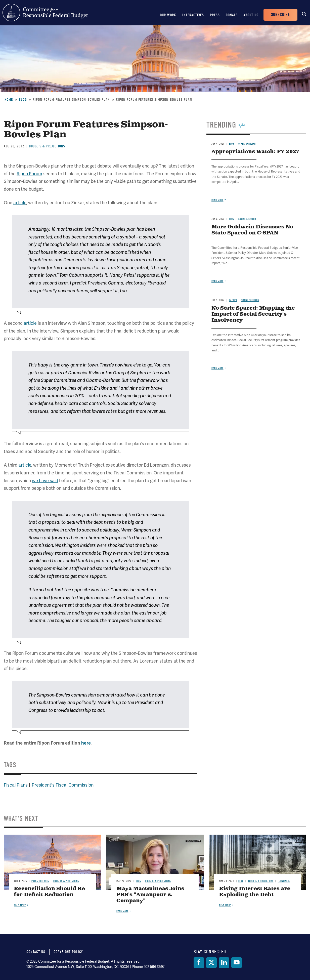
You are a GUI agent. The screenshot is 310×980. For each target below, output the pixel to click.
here (86, 743)
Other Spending (247, 144)
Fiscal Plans (16, 785)
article (20, 203)
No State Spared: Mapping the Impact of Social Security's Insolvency (253, 314)
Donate (232, 15)
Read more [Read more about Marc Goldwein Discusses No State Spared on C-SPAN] (217, 281)
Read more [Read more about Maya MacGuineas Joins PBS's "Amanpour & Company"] (122, 911)
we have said (45, 481)
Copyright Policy (68, 952)
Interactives (193, 15)
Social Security (247, 219)
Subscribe (280, 15)
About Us (251, 15)
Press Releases (40, 881)
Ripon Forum (29, 174)
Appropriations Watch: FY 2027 (255, 152)
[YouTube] (237, 963)
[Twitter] (211, 963)
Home (9, 100)
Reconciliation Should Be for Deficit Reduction (49, 892)
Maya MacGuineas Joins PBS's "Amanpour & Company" (150, 895)
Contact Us (36, 952)
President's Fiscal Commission (63, 785)
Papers (233, 300)
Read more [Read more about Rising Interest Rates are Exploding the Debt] (225, 905)
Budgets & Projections (47, 146)
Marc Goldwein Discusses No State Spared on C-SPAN (252, 230)
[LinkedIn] (224, 963)
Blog (23, 100)
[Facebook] (199, 963)
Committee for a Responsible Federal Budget (45, 13)
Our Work (168, 15)
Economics (284, 881)
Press (215, 15)
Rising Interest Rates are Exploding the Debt (255, 892)
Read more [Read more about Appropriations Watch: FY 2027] (217, 200)
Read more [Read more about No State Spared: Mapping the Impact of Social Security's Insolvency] (217, 368)
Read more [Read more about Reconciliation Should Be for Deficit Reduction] (20, 905)
